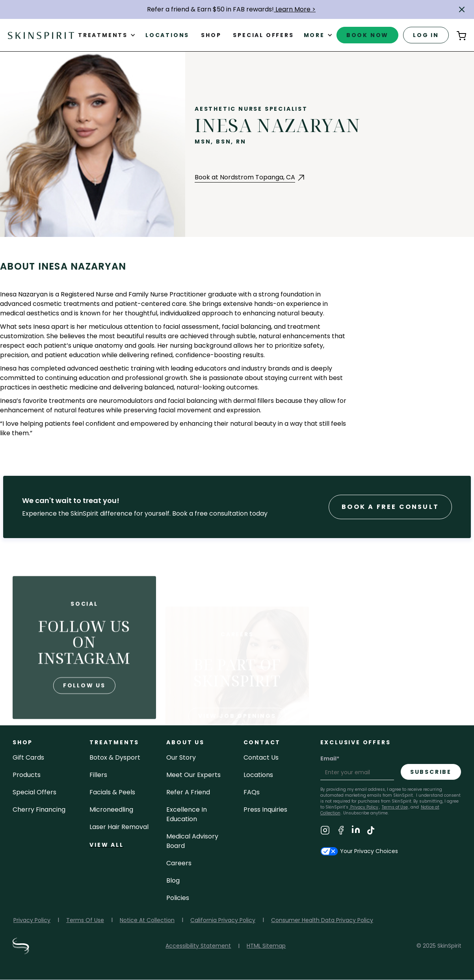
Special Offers (34, 792)
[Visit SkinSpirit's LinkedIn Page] (356, 832)
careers (179, 863)
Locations (167, 35)
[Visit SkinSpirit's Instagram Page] (325, 832)
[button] (462, 9)
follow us (84, 714)
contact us (261, 757)
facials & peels (112, 792)
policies (178, 898)
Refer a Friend (188, 792)
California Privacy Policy (223, 920)
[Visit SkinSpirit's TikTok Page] (371, 832)
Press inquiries (265, 810)
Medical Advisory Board (192, 841)
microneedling (111, 810)
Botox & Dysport (115, 757)
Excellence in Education (187, 814)
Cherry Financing (39, 810)
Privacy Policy (364, 807)
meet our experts (193, 775)
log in (426, 35)
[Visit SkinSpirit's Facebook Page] (341, 832)
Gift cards (28, 757)
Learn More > (295, 9)
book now (367, 35)
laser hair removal (119, 827)
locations (258, 775)
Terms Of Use (85, 920)
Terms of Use (395, 807)
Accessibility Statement (198, 946)
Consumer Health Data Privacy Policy (322, 920)
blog (173, 880)
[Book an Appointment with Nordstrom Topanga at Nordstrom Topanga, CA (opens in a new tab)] (250, 178)
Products (27, 775)
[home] (41, 35)
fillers (98, 775)
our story (181, 757)
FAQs (252, 792)
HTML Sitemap (266, 946)
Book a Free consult (390, 507)
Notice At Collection (147, 920)
